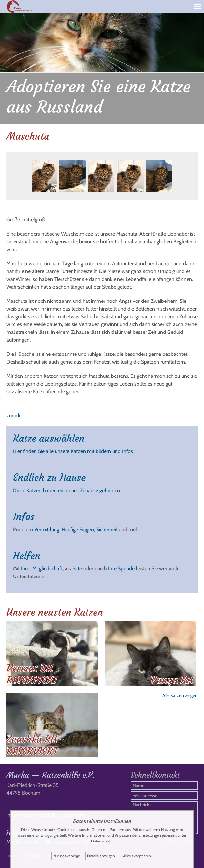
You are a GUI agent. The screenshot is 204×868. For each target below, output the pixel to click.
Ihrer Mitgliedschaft (42, 569)
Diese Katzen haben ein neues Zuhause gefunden (66, 490)
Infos (24, 517)
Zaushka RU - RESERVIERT (35, 745)
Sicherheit (107, 529)
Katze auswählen (49, 438)
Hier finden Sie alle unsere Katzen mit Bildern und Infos (73, 451)
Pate (77, 569)
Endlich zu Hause (49, 477)
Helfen (27, 556)
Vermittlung (47, 529)
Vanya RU (172, 680)
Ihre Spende (121, 569)
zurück (13, 415)
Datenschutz (102, 841)
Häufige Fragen (78, 529)
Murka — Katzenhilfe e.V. (50, 775)
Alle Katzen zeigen (180, 695)
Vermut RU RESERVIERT (32, 674)
